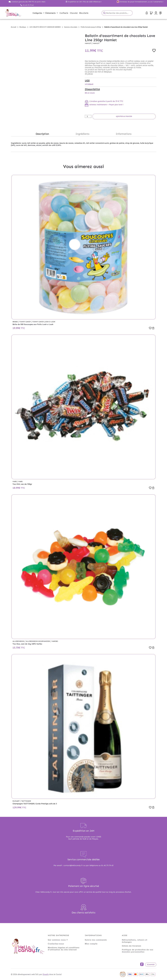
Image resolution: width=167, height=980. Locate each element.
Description (42, 134)
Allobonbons (19, 641)
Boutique (23, 27)
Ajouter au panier (124, 116)
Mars (15, 482)
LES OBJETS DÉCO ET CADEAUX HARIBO (45, 27)
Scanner (151, 965)
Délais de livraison (132, 946)
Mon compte (91, 944)
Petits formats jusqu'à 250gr (91, 27)
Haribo (55, 641)
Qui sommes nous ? (58, 940)
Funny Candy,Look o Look (44, 322)
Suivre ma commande (96, 940)
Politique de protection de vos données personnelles (138, 951)
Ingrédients (82, 134)
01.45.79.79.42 (28, 5)
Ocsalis (46, 974)
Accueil (14, 27)
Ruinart (16, 801)
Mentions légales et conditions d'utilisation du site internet (64, 948)
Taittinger (26, 801)
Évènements (52, 13)
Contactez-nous (56, 944)
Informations (124, 134)
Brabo (15, 322)
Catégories (38, 13)
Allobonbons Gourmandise (38, 641)
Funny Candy (25, 322)
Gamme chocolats (71, 27)
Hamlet (88, 43)
